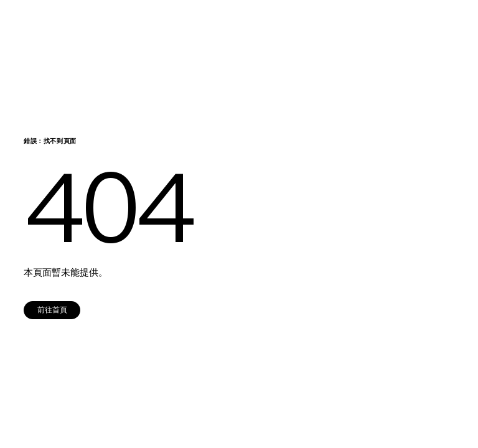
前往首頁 (52, 310)
